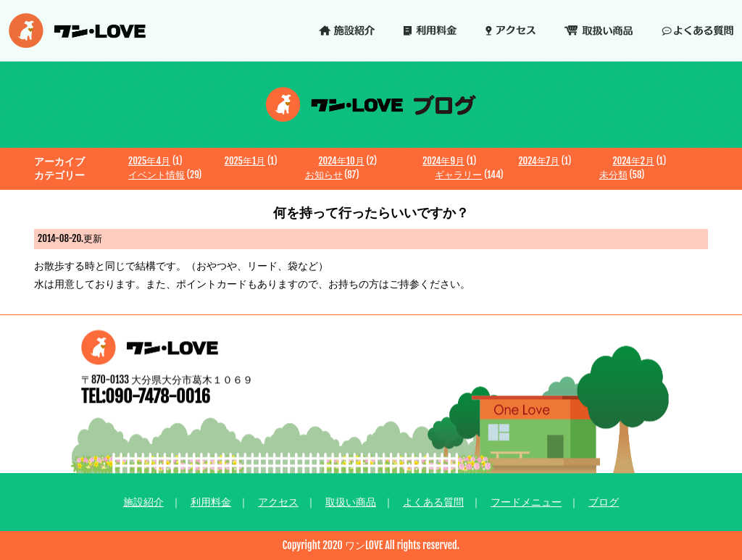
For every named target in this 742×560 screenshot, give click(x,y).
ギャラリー (458, 175)
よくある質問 (433, 502)
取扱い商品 (351, 502)
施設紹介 (143, 502)
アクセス (278, 502)
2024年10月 (341, 161)
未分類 (613, 175)
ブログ (604, 502)
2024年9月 (443, 161)
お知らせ (324, 175)
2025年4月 (149, 161)
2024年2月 (633, 161)
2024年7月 (539, 161)
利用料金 (211, 502)
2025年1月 (245, 161)
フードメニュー (526, 502)
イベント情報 (157, 175)
